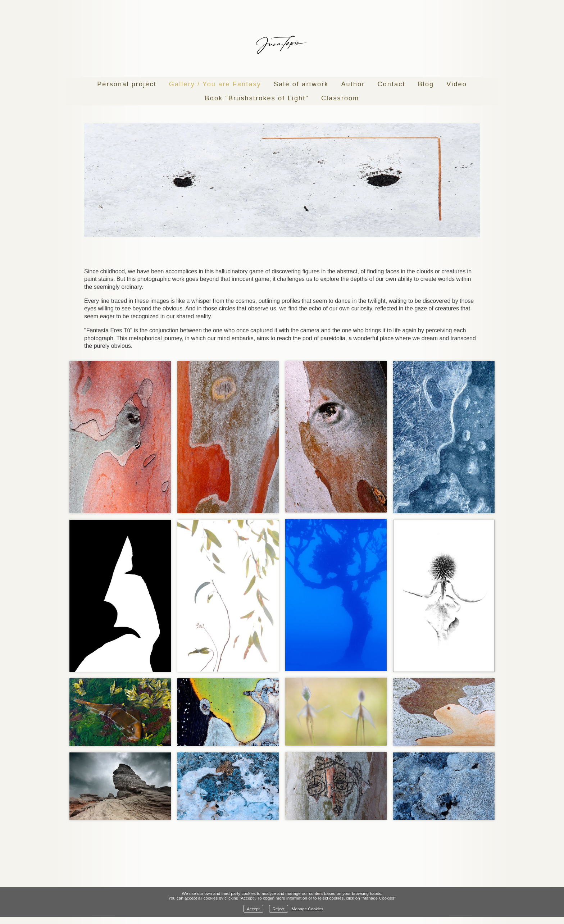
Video (457, 84)
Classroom (340, 98)
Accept (253, 909)
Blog (426, 84)
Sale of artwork (301, 84)
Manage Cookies (308, 909)
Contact (391, 84)
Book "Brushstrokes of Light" (257, 98)
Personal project (127, 84)
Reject (279, 909)
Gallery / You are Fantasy (215, 84)
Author (353, 84)
